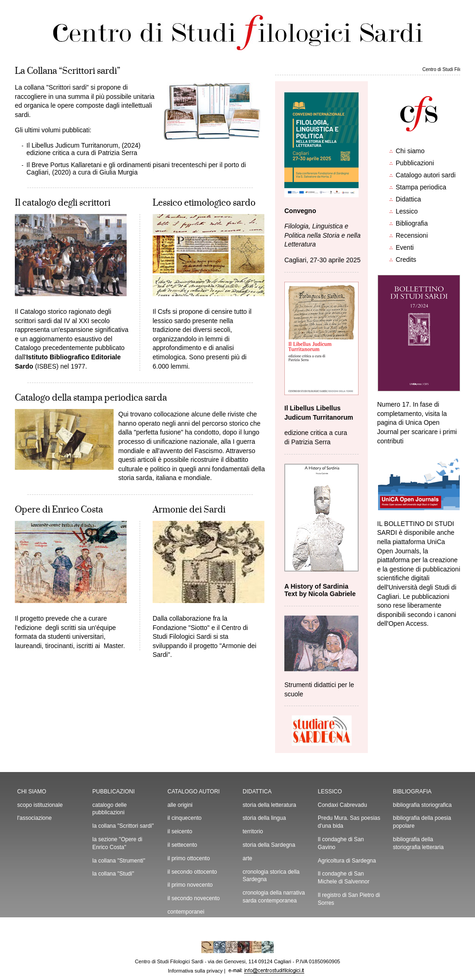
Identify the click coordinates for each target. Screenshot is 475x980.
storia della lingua (264, 818)
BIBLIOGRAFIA (412, 792)
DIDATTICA (257, 792)
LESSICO (330, 792)
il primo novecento (190, 885)
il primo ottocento (189, 858)
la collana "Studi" (113, 874)
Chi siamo (410, 151)
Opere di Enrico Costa (59, 510)
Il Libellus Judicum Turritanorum (72, 145)
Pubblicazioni (415, 163)
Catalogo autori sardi (426, 175)
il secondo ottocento (192, 872)
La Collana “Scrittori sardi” (67, 71)
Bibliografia (412, 223)
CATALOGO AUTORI (194, 792)
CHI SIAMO (32, 792)
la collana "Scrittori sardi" (123, 826)
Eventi (405, 247)
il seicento (180, 831)
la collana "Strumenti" (119, 861)
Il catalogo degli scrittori (63, 203)
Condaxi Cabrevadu (342, 805)
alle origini (180, 805)
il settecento (182, 845)
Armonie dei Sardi (189, 510)
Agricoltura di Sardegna (347, 861)
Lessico (407, 211)
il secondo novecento (194, 898)
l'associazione (34, 818)
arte (247, 858)
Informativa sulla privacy (195, 971)
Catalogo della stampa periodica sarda (91, 398)
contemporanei (186, 912)
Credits (406, 260)
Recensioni (412, 235)
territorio (253, 831)
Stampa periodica (421, 187)
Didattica (408, 199)
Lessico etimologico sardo (204, 203)
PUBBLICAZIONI (113, 792)
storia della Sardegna (269, 845)
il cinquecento (184, 818)
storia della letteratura (269, 805)
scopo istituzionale (40, 805)
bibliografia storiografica (422, 805)
